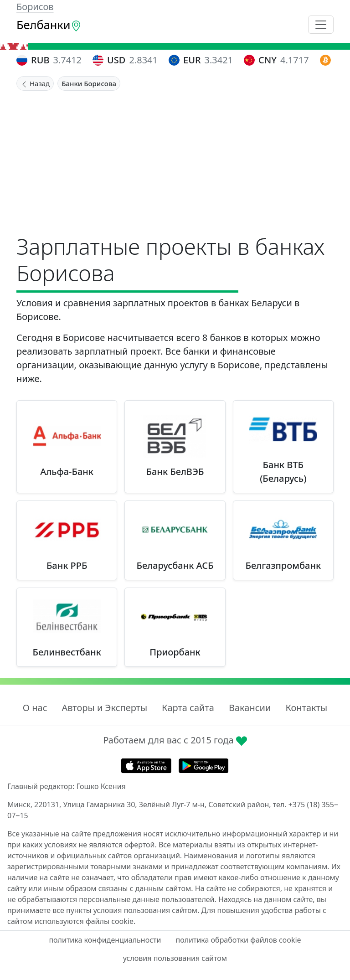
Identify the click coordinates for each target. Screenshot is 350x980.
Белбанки (49, 25)
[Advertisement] (175, 159)
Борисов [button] (35, 7)
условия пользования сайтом (175, 958)
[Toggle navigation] (321, 25)
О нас (35, 708)
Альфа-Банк (67, 472)
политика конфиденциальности (105, 940)
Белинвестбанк (67, 652)
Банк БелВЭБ (175, 472)
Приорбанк (175, 652)
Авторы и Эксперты (105, 708)
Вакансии (250, 708)
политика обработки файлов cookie (238, 940)
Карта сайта (188, 708)
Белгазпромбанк (283, 565)
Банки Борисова (89, 83)
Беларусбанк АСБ (175, 565)
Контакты (306, 708)
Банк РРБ (67, 565)
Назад (35, 83)
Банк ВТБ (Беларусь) (283, 472)
